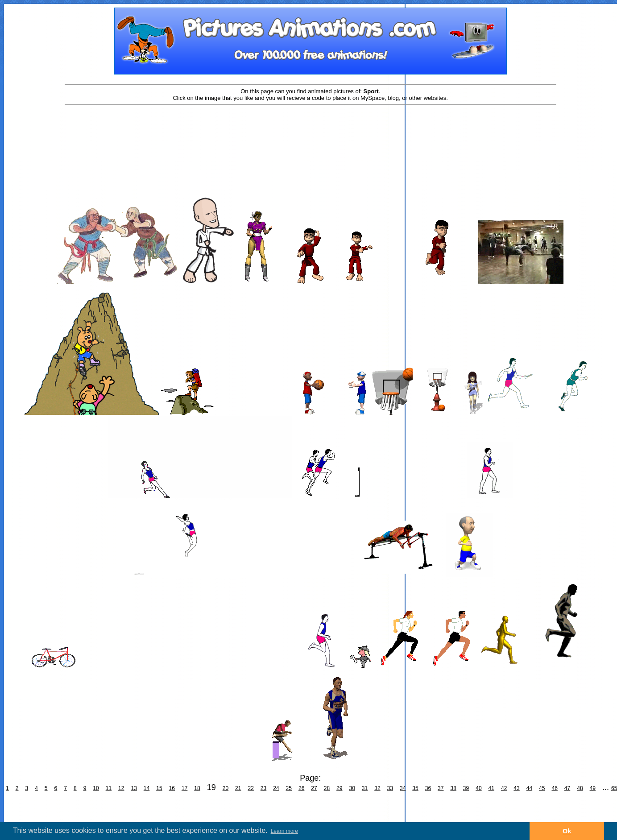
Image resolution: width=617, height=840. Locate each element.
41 (491, 788)
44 (529, 788)
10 (96, 788)
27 (314, 788)
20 (226, 788)
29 (339, 788)
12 (121, 788)
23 (263, 788)
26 (301, 788)
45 (542, 788)
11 (109, 788)
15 (159, 788)
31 (365, 788)
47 (567, 788)
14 (147, 788)
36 (428, 788)
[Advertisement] (311, 135)
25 (289, 788)
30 (352, 788)
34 (403, 788)
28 (327, 788)
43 (516, 788)
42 (504, 788)
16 (172, 788)
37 (441, 788)
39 (466, 788)
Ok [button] (567, 831)
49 (593, 788)
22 (251, 788)
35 (415, 788)
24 (276, 788)
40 (478, 788)
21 (238, 788)
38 (453, 788)
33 (390, 788)
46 (554, 788)
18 (197, 788)
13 (134, 788)
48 (580, 788)
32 (377, 788)
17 (184, 788)
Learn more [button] (284, 831)
